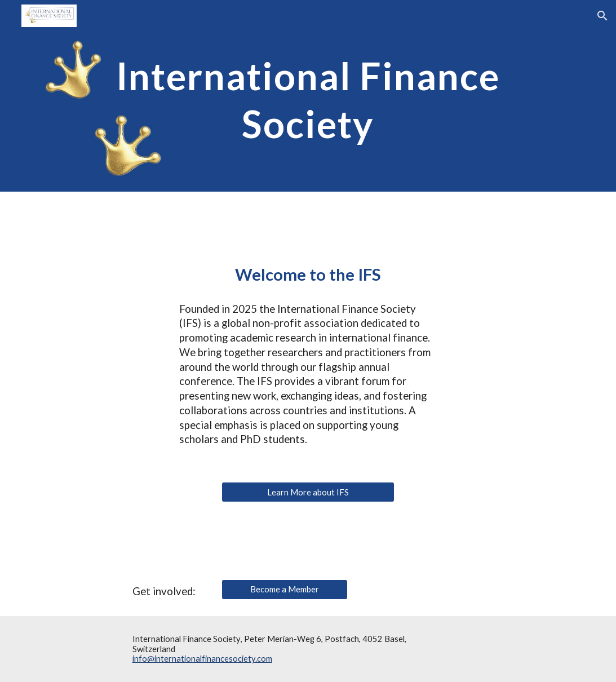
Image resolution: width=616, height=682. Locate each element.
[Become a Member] (285, 590)
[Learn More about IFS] (308, 492)
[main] (308, 96)
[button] (602, 16)
